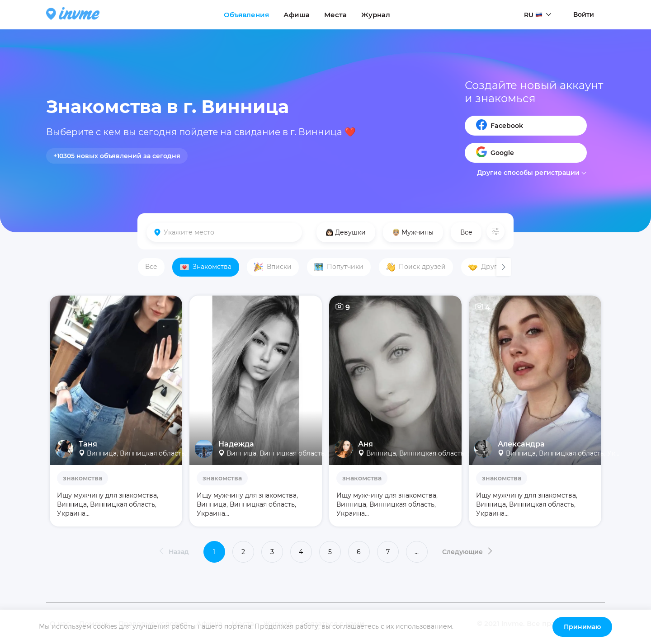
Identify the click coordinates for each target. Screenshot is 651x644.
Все (466, 232)
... (417, 552)
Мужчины (413, 232)
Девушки (346, 232)
